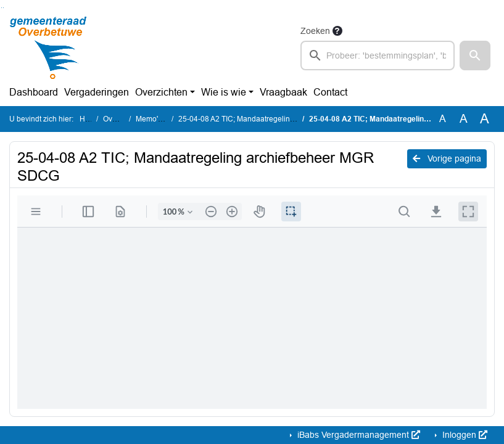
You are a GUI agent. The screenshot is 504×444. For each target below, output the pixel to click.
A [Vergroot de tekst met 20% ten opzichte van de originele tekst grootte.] (464, 119)
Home (90, 119)
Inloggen (464, 435)
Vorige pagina (447, 158)
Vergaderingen (97, 92)
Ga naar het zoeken (2, 8)
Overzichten (161, 92)
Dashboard (34, 92)
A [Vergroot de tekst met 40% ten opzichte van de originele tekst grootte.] (485, 119)
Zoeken (315, 31)
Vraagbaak (283, 92)
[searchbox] (378, 55)
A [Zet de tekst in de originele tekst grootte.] (443, 119)
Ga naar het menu (3, 8)
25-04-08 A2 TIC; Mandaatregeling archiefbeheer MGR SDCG (282, 119)
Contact (330, 92)
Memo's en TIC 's (164, 119)
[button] (475, 55)
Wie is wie (224, 92)
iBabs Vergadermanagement (357, 435)
